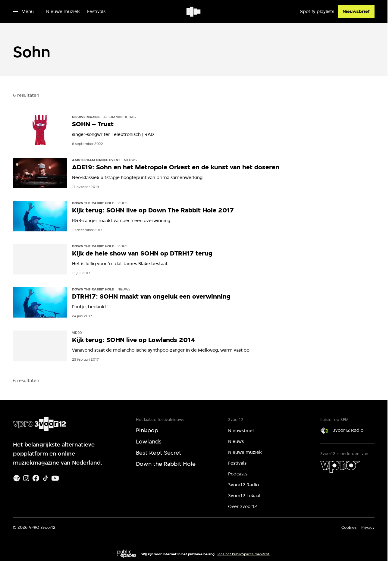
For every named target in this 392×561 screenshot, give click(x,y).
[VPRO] (340, 467)
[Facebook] (36, 478)
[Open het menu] (23, 11)
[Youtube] (55, 478)
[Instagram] (26, 478)
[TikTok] (45, 478)
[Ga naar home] (194, 11)
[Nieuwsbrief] (356, 11)
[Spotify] (17, 478)
